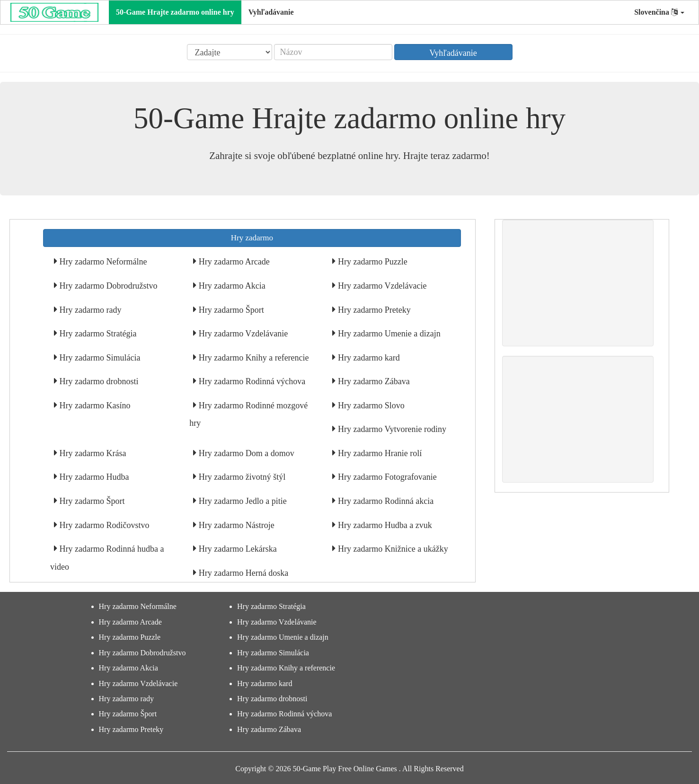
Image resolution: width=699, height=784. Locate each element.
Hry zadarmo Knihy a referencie (252, 358)
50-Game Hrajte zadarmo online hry (175, 12)
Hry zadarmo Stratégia (97, 334)
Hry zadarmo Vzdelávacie (381, 286)
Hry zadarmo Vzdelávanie (242, 334)
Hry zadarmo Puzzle (371, 262)
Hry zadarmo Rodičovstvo (103, 525)
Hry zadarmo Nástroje (235, 525)
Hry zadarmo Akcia (231, 286)
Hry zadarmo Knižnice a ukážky (392, 549)
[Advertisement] (578, 283)
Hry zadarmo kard (367, 358)
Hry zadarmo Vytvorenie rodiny (391, 429)
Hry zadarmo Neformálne (102, 262)
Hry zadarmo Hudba (93, 477)
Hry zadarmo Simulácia (99, 358)
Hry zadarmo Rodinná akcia (385, 501)
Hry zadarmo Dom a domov (245, 453)
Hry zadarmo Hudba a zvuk (384, 525)
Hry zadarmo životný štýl (241, 477)
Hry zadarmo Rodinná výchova (251, 381)
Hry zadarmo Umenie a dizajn (388, 334)
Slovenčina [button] (659, 12)
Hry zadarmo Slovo (370, 405)
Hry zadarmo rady (89, 310)
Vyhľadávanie (271, 12)
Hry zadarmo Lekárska (236, 549)
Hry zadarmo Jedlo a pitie (241, 501)
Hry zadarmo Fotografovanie (386, 477)
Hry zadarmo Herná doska (242, 573)
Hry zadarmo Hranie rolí (379, 453)
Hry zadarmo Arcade (233, 262)
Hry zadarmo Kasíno (94, 405)
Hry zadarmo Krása (92, 453)
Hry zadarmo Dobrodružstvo (107, 286)
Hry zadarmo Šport (230, 310)
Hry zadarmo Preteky (373, 310)
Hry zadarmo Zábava (372, 381)
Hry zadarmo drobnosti (98, 381)
